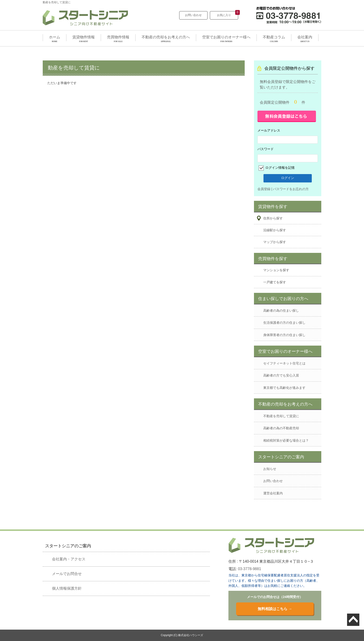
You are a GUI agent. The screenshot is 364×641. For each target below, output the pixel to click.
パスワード (266, 149)
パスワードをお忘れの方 (291, 189)
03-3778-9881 (250, 569)
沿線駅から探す (275, 230)
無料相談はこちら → (275, 609)
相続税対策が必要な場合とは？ (286, 440)
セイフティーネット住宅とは (284, 363)
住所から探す (273, 218)
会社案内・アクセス (69, 559)
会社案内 (305, 37)
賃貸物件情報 (84, 37)
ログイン (288, 178)
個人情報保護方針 (67, 588)
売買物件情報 (118, 37)
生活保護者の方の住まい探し (284, 323)
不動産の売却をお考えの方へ (166, 37)
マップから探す (275, 242)
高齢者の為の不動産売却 (281, 428)
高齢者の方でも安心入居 (281, 375)
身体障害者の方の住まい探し (284, 335)
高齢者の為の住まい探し (281, 311)
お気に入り (228, 14)
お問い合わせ (193, 15)
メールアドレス (269, 130)
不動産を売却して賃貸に (281, 416)
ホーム (55, 37)
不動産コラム (274, 37)
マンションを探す (276, 270)
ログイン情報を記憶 (279, 168)
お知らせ (270, 469)
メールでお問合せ (67, 574)
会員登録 (264, 189)
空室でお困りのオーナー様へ (226, 37)
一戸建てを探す (275, 282)
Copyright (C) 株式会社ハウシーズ (182, 635)
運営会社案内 (273, 493)
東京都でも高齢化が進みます (284, 388)
